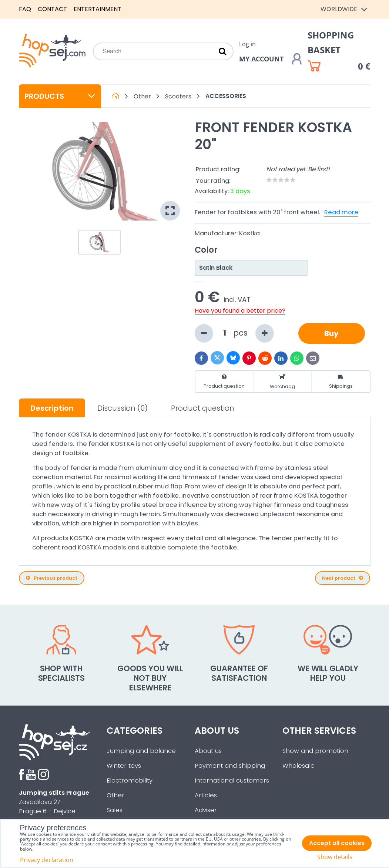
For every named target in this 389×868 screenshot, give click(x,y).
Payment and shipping (230, 766)
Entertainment (98, 9)
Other (115, 795)
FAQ (25, 9)
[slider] (281, 180)
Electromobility (130, 780)
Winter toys (124, 766)
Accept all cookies (337, 843)
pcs (234, 333)
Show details (335, 857)
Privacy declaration (47, 860)
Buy (331, 333)
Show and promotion (315, 751)
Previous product (52, 578)
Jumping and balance (141, 751)
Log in (247, 44)
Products (60, 96)
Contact (52, 9)
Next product (343, 578)
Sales (115, 810)
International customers (232, 780)
